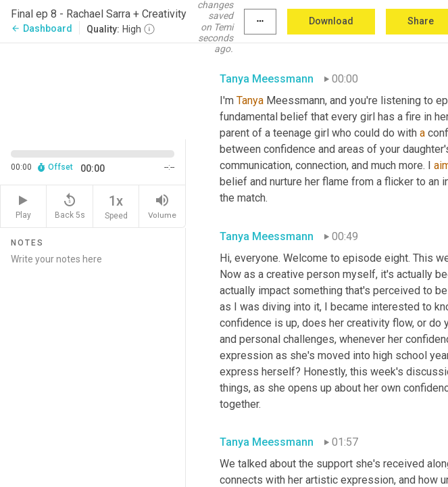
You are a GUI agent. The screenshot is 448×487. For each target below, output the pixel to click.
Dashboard (42, 28)
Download (331, 21)
